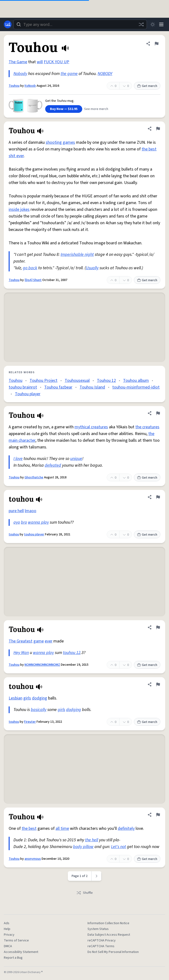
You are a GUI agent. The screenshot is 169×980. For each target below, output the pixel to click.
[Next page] (97, 876)
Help (7, 929)
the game (69, 74)
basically (39, 710)
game (39, 641)
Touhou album (136, 381)
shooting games (60, 142)
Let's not (119, 847)
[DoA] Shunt (33, 280)
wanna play (38, 522)
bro (24, 522)
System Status (98, 929)
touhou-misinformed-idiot (136, 387)
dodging (40, 698)
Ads (7, 923)
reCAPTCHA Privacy (102, 940)
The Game (18, 62)
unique (76, 459)
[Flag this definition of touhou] (158, 497)
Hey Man (21, 653)
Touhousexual (77, 381)
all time (62, 828)
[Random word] (141, 24)
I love (18, 459)
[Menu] (161, 24)
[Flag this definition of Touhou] (156, 44)
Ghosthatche (34, 477)
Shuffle (84, 893)
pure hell (16, 511)
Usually (92, 268)
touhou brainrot (23, 387)
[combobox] (80, 24)
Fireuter (30, 722)
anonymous (33, 859)
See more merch (96, 109)
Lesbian (16, 698)
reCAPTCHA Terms (101, 946)
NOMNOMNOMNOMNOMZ (42, 665)
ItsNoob (30, 86)
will (40, 62)
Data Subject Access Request (109, 935)
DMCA (8, 946)
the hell (92, 840)
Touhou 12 (106, 381)
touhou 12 (72, 653)
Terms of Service (16, 940)
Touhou (14, 86)
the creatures (147, 427)
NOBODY (105, 74)
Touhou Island (92, 387)
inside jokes (19, 209)
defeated (53, 465)
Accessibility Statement (21, 952)
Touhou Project (44, 381)
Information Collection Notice (108, 923)
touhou (14, 534)
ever (49, 641)
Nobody (20, 74)
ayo (17, 522)
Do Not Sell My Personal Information (113, 952)
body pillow (83, 847)
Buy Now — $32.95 (64, 109)
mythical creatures (91, 427)
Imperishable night (77, 255)
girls (27, 698)
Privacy (9, 935)
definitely (126, 828)
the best (29, 828)
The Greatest (21, 641)
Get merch (147, 86)
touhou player (34, 534)
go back (30, 268)
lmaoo (31, 511)
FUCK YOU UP (56, 62)
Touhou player (28, 394)
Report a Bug (13, 958)
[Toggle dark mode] (153, 24)
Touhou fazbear (58, 387)
